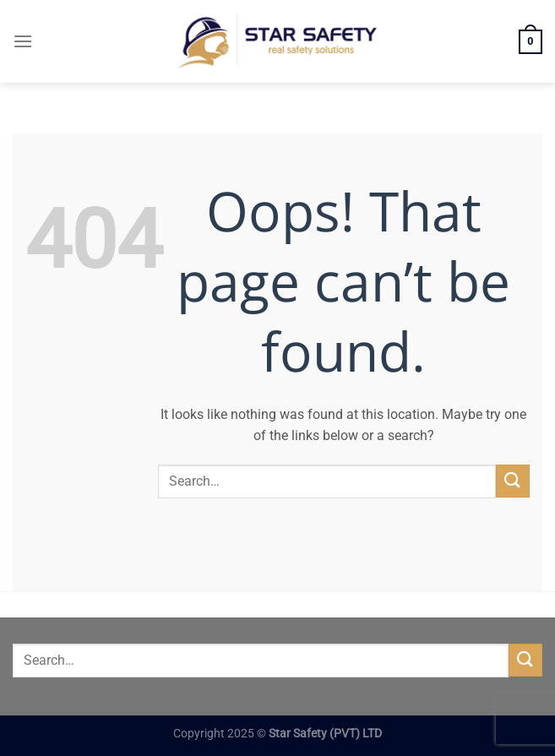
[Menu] (23, 41)
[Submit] (513, 481)
